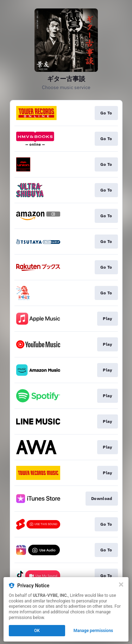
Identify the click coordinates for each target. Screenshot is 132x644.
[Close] (121, 584)
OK (37, 631)
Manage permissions (93, 631)
